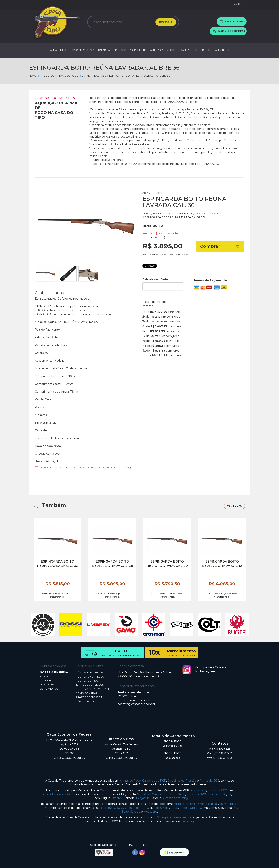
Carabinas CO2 (217, 790)
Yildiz (166, 808)
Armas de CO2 (209, 781)
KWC (204, 794)
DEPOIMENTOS (49, 689)
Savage (135, 812)
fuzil (44, 808)
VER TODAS (234, 506)
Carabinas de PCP (154, 781)
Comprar (220, 246)
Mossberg (150, 812)
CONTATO (46, 681)
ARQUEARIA (157, 50)
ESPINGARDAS (89, 76)
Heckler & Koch (175, 794)
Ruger (193, 808)
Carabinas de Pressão (182, 781)
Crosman (193, 794)
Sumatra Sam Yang (175, 798)
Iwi (201, 808)
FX (229, 794)
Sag (140, 794)
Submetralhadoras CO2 (58, 794)
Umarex (117, 798)
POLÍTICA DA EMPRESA (90, 677)
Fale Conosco (240, 4)
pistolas (179, 804)
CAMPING (186, 50)
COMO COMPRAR (87, 693)
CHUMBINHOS (203, 50)
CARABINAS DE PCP (83, 50)
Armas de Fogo (130, 781)
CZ (123, 808)
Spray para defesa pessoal (174, 817)
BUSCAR (166, 22)
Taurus (108, 808)
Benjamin (143, 798)
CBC (117, 808)
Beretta (140, 808)
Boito (125, 812)
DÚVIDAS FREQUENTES (90, 673)
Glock (157, 808)
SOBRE (44, 676)
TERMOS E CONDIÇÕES (90, 685)
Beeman (214, 794)
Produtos (46, 76)
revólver (191, 804)
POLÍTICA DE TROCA (88, 681)
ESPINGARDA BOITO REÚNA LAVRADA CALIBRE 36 (138, 76)
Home (33, 76)
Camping (188, 821)
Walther (158, 794)
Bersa (174, 808)
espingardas (228, 804)
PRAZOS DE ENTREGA (89, 697)
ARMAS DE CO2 (138, 50)
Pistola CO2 (198, 790)
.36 (103, 76)
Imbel (184, 808)
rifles (201, 804)
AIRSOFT (172, 50)
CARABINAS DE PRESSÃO (112, 50)
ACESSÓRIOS (222, 50)
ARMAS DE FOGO (59, 50)
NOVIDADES (47, 685)
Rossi (147, 794)
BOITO (158, 226)
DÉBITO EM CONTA (87, 701)
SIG (224, 794)
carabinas (212, 804)
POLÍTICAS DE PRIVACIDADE (93, 689)
